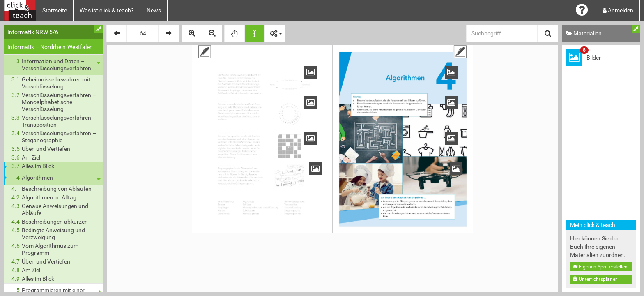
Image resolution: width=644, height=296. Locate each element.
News (154, 10)
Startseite (55, 10)
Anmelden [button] (618, 10)
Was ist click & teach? (107, 10)
